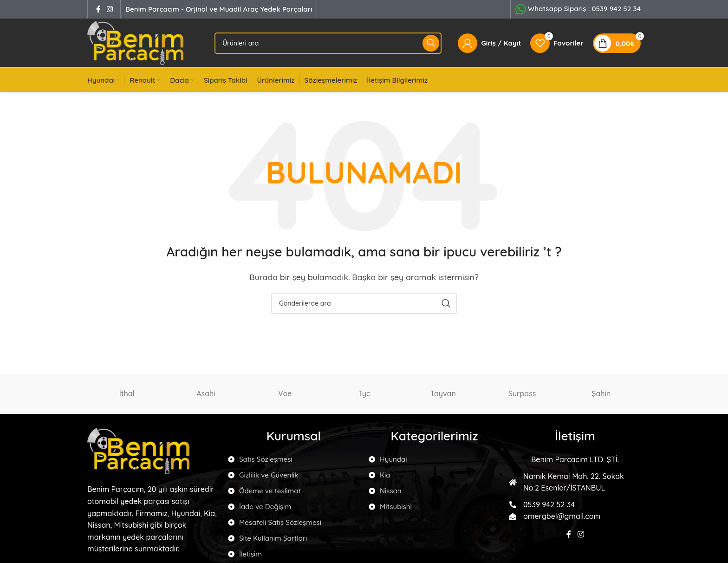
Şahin (601, 393)
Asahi (206, 393)
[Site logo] (135, 42)
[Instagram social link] (110, 9)
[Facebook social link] (98, 9)
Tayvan (443, 393)
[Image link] (138, 450)
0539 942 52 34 (549, 504)
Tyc (364, 393)
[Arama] (328, 43)
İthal (127, 393)
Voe (285, 393)
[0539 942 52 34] (513, 505)
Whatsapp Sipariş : (584, 9)
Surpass (522, 393)
